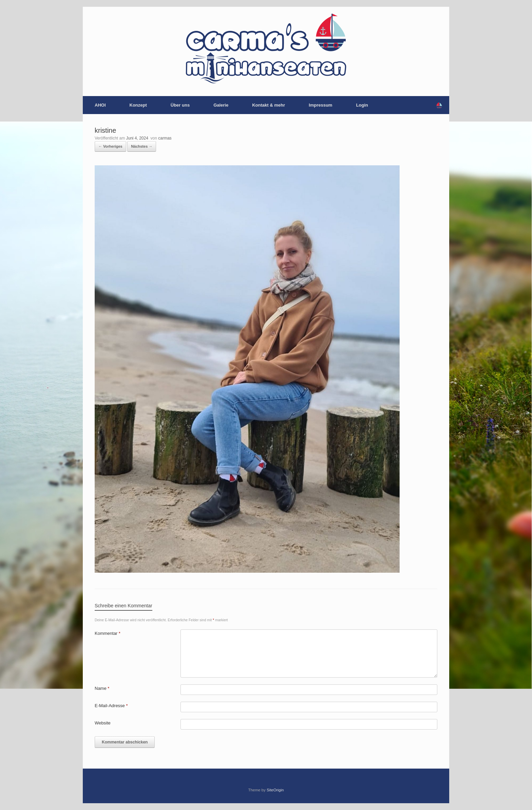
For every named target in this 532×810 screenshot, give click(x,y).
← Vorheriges (110, 146)
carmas (165, 138)
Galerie (221, 105)
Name (102, 688)
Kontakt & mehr (269, 105)
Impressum (320, 105)
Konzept (138, 105)
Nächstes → (142, 146)
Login (362, 105)
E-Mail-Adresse (111, 706)
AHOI (100, 105)
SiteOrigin (275, 790)
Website (103, 723)
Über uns (180, 105)
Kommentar (108, 633)
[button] (439, 105)
